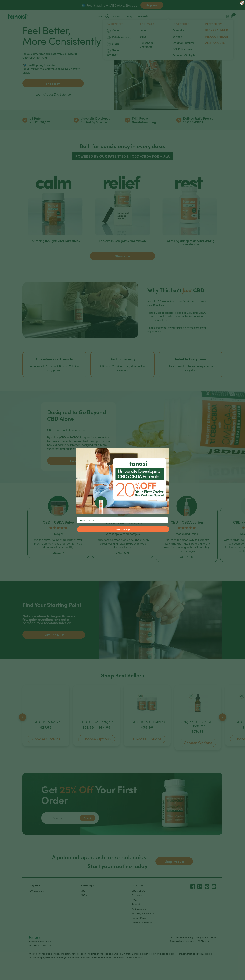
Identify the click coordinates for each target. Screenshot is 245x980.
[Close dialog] (242, 3)
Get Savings (123, 529)
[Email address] (122, 520)
